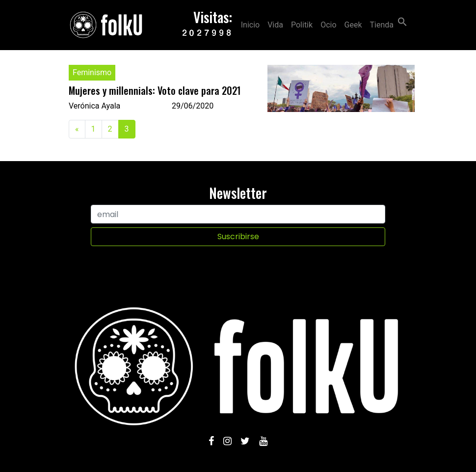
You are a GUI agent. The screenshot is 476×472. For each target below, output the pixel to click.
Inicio (250, 25)
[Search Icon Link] (402, 21)
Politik (302, 25)
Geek (353, 25)
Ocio (328, 25)
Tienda (382, 25)
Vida (275, 25)
